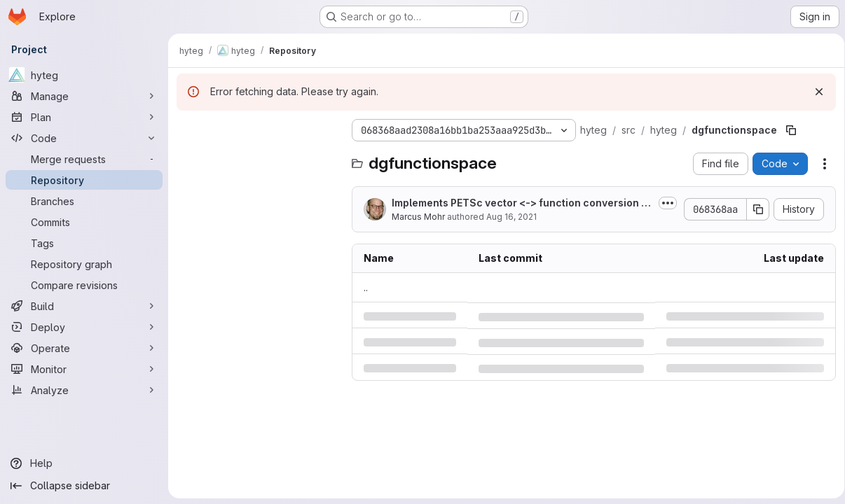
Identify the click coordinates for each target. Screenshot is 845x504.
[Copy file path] (791, 130)
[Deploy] (84, 327)
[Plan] (84, 117)
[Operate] (84, 348)
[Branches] (84, 201)
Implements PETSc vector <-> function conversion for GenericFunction (518, 203)
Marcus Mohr (418, 217)
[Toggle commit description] (663, 203)
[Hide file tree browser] (188, 130)
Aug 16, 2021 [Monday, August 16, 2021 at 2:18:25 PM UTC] (511, 217)
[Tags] (84, 243)
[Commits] (84, 222)
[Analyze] (84, 390)
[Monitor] (84, 369)
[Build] (84, 306)
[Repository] (84, 180)
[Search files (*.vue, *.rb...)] (257, 158)
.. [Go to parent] (366, 287)
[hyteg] (84, 75)
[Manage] (84, 96)
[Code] (84, 138)
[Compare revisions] (84, 285)
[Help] (84, 463)
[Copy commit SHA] (753, 209)
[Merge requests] (84, 159)
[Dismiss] (814, 92)
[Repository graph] (84, 264)
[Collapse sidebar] (84, 486)
